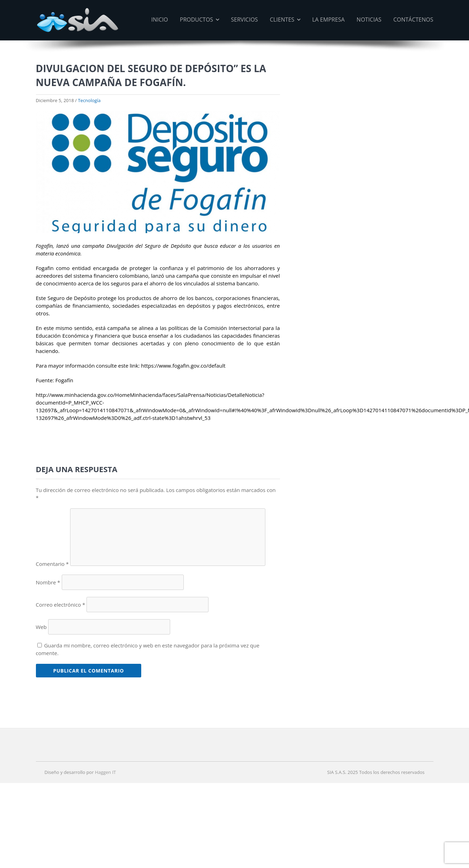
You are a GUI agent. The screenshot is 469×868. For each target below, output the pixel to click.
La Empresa (329, 20)
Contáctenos (413, 20)
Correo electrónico (61, 605)
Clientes (285, 20)
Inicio (160, 20)
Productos (200, 20)
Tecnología (89, 100)
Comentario (52, 564)
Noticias (369, 20)
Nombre (48, 582)
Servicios (245, 20)
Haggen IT (105, 772)
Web (41, 627)
